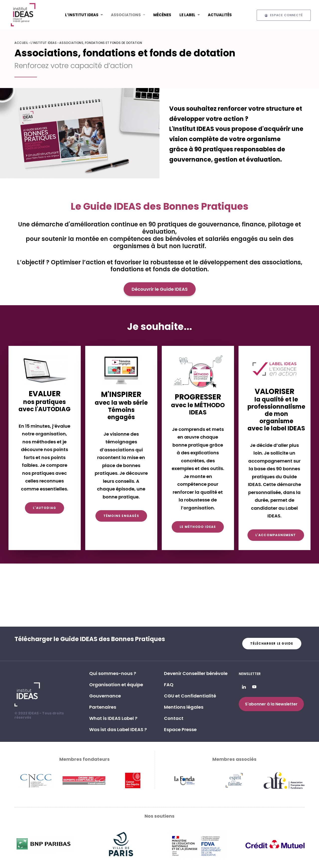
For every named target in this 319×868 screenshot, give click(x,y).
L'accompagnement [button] (276, 535)
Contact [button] (174, 718)
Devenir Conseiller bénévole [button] (196, 673)
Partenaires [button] (103, 707)
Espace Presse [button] (180, 729)
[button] (244, 687)
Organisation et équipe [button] (116, 685)
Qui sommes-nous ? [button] (113, 673)
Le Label (190, 15)
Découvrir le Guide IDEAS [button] (160, 289)
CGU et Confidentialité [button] (190, 696)
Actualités (220, 15)
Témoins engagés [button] (121, 516)
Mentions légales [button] (184, 707)
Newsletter (250, 674)
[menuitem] (84, 15)
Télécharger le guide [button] (272, 643)
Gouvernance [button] (105, 696)
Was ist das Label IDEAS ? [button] (118, 729)
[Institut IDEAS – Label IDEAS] (23, 15)
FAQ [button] (169, 685)
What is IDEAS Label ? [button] (113, 718)
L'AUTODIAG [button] (44, 508)
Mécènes (162, 15)
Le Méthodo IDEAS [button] (198, 527)
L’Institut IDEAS (84, 15)
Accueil (21, 43)
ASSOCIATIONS (128, 15)
